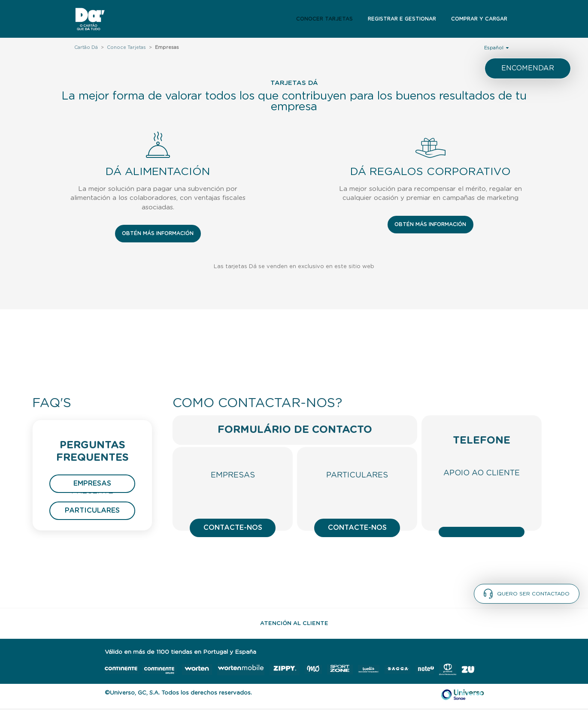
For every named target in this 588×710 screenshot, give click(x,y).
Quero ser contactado (527, 594)
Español (496, 47)
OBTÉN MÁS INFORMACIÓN (158, 233)
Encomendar (528, 68)
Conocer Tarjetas (324, 19)
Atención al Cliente (294, 624)
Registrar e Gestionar (402, 19)
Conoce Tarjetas (126, 47)
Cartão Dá (86, 47)
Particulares (92, 511)
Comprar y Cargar (479, 19)
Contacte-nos (233, 528)
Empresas (92, 483)
